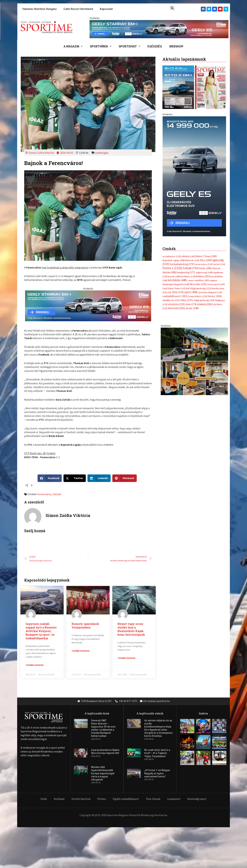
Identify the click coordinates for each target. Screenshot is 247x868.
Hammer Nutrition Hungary (40, 9)
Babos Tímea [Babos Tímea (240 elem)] (206, 256)
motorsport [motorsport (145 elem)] (216, 285)
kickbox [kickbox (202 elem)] (203, 277)
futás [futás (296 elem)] (205, 268)
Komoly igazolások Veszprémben (85, 626)
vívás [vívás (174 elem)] (191, 305)
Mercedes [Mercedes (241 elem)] (198, 285)
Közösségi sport (197, 799)
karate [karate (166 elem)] (174, 277)
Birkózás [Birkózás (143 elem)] (192, 260)
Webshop (177, 46)
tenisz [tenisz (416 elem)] (215, 297)
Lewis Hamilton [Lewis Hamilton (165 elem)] (198, 281)
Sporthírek (100, 46)
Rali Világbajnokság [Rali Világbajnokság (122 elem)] (198, 289)
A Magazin (72, 46)
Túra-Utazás (153, 799)
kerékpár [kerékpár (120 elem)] (188, 277)
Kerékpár (59, 799)
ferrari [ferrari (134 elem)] (219, 265)
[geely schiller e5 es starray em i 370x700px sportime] (194, 176)
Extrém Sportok (81, 799)
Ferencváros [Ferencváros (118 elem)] (203, 265)
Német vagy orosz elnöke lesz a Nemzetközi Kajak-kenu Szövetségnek (131, 629)
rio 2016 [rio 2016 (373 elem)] (176, 293)
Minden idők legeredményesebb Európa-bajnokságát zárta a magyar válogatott (103, 774)
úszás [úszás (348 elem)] (192, 309)
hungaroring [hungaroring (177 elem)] (186, 273)
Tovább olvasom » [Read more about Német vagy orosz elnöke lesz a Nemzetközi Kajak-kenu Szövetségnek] (127, 658)
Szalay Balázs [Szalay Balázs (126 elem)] (198, 297)
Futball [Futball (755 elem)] (191, 268)
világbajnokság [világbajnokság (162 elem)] (204, 301)
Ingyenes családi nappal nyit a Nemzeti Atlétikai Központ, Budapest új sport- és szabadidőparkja (41, 631)
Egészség (155, 46)
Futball (57, 494)
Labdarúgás (102, 153)
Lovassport (174, 799)
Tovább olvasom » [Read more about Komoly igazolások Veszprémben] (81, 651)
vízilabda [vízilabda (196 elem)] (204, 305)
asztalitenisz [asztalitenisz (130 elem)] (172, 256)
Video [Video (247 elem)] (187, 301)
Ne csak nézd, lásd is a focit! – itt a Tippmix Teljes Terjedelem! (157, 753)
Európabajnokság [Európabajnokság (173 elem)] (182, 264)
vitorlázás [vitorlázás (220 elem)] (176, 305)
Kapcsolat (106, 9)
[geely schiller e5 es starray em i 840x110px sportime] (159, 29)
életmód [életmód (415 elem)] (177, 309)
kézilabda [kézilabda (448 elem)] (177, 280)
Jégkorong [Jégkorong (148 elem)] (204, 273)
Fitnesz (102, 799)
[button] (172, 8)
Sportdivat (129, 46)
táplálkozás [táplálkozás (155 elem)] (171, 301)
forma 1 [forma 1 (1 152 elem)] (172, 268)
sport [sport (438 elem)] (191, 293)
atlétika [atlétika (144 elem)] (188, 256)
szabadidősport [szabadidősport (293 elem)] (175, 297)
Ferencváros (44, 494)
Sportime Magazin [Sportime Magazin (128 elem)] (210, 293)
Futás (44, 799)
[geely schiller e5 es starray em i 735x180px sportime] (88, 306)
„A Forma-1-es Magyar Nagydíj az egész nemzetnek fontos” (157, 774)
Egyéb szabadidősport (126, 799)
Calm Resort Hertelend (78, 9)
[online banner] (194, 362)
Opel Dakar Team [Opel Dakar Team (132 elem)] (174, 289)
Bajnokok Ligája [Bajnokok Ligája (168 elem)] (174, 260)
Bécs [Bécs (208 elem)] (206, 260)
